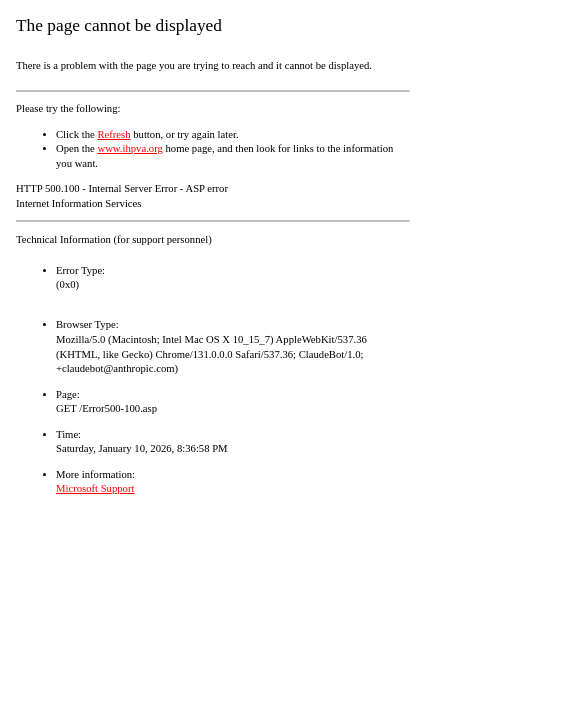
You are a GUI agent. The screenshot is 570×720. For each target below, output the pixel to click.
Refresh (113, 134)
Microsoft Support (95, 488)
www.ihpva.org (129, 148)
